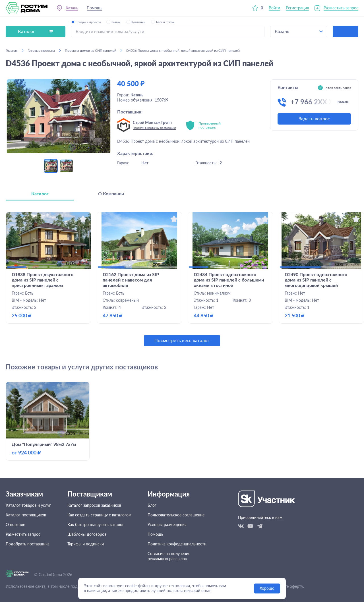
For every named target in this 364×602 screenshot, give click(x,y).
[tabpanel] (182, 279)
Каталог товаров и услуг (28, 506)
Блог (152, 506)
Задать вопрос (314, 119)
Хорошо (267, 589)
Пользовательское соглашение (176, 515)
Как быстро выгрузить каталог (96, 525)
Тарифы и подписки (86, 544)
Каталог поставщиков (26, 515)
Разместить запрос (341, 8)
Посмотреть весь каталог (182, 341)
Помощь (95, 8)
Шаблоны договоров (87, 535)
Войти (274, 8)
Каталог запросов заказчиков (94, 506)
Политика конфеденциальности (177, 544)
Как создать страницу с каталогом (99, 515)
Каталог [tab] (40, 194)
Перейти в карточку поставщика (155, 128)
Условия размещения (167, 525)
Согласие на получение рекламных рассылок (169, 557)
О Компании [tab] (111, 194)
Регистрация (297, 8)
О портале (15, 525)
